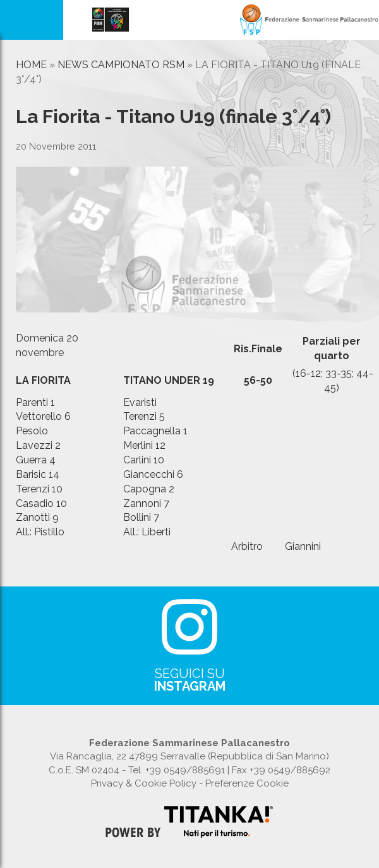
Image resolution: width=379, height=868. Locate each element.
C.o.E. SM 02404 (84, 770)
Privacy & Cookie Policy (144, 783)
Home (31, 65)
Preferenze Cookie (247, 783)
